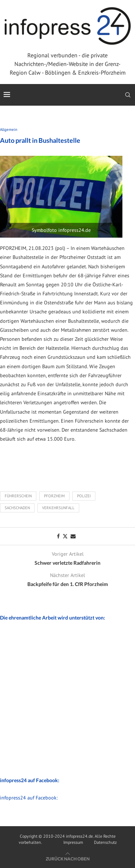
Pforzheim (54, 496)
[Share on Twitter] (65, 536)
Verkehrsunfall (58, 508)
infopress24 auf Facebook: (29, 798)
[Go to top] (68, 859)
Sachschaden (17, 508)
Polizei (84, 496)
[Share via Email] (73, 536)
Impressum (73, 842)
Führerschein (18, 496)
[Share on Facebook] (58, 536)
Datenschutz (105, 842)
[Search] (128, 95)
